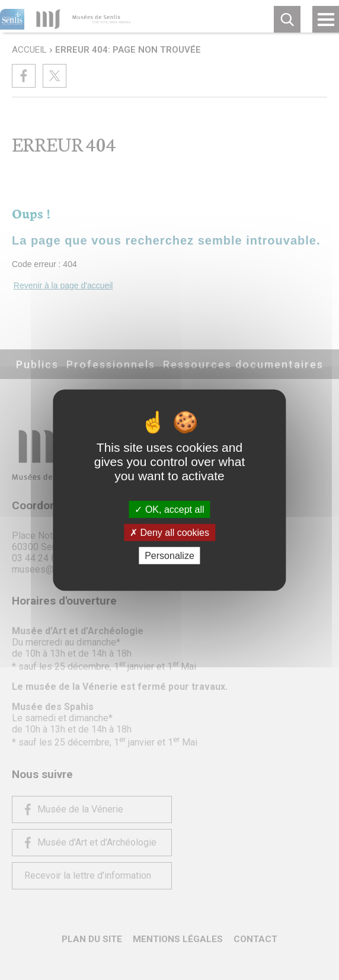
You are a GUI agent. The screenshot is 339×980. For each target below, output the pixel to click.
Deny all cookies (170, 532)
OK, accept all (169, 509)
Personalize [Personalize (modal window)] (170, 556)
